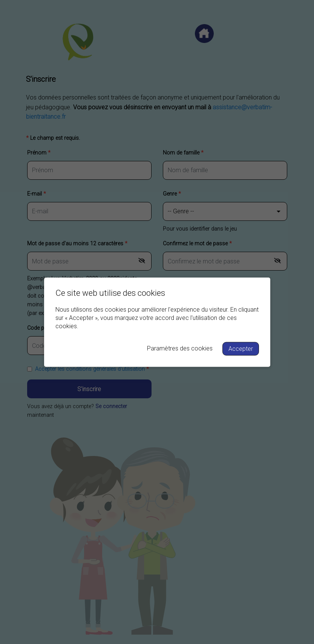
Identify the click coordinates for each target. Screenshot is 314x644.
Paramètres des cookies (180, 348)
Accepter (241, 348)
